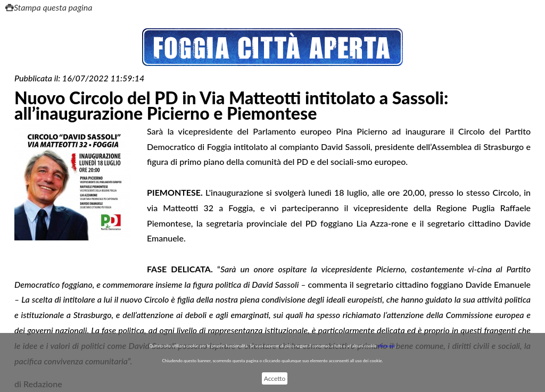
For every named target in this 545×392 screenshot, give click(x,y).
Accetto (275, 378)
